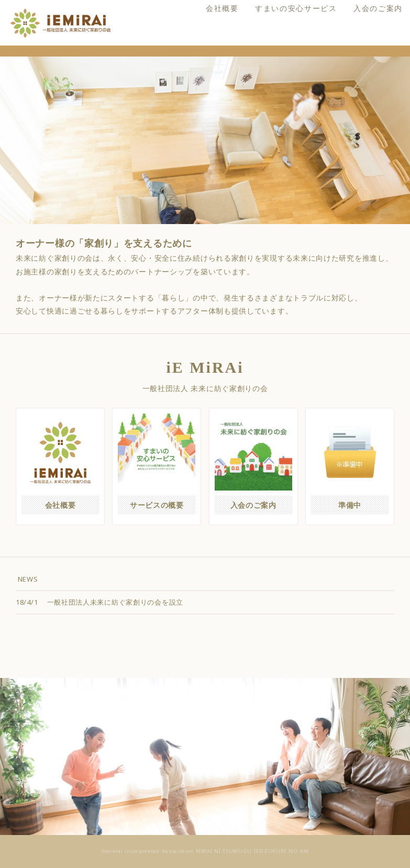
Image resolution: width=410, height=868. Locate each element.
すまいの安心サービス (280, 58)
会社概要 (207, 58)
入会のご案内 (362, 58)
